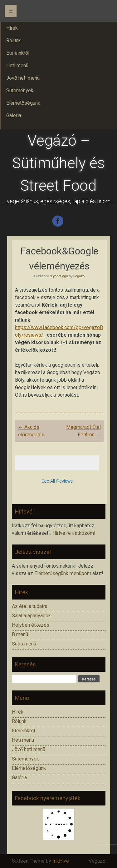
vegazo (79, 276)
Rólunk (19, 721)
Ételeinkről (23, 731)
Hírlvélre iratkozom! (74, 533)
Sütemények (25, 759)
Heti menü (23, 740)
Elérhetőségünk (29, 768)
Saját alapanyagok (31, 616)
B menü (20, 634)
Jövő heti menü (29, 749)
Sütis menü (24, 644)
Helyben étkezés (31, 625)
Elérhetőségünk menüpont (63, 573)
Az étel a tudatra (30, 606)
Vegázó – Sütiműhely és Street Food (58, 163)
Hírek (18, 712)
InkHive (61, 861)
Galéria (19, 778)
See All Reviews (57, 481)
